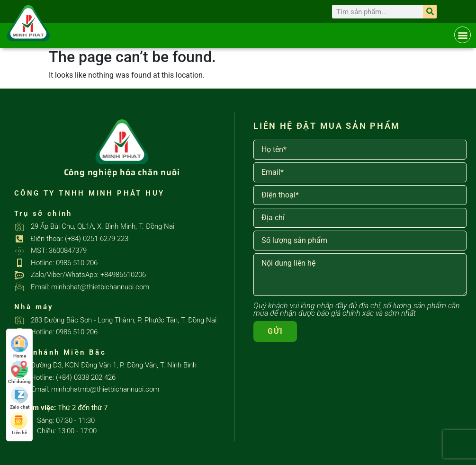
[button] (463, 35)
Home (19, 347)
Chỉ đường (19, 372)
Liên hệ (19, 424)
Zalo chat (20, 398)
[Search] (430, 12)
